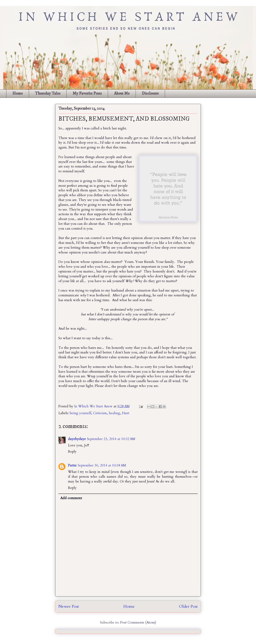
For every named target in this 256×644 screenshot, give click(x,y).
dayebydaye (77, 439)
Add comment (71, 498)
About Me (122, 93)
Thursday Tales (48, 93)
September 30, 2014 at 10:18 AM (102, 465)
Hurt (126, 413)
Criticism (100, 413)
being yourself (80, 413)
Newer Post (69, 606)
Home (18, 93)
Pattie (72, 465)
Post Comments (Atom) (138, 622)
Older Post (188, 606)
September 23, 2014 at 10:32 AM (111, 439)
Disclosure (150, 93)
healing (114, 413)
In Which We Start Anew (94, 406)
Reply (72, 452)
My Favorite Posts (87, 93)
